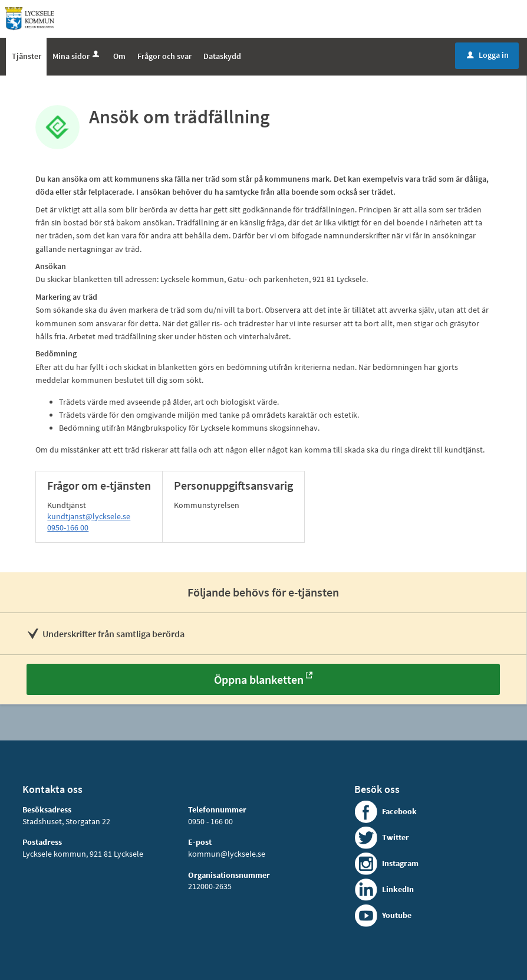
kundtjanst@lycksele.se (89, 516)
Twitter (396, 837)
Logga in (488, 55)
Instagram (400, 863)
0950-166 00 (68, 527)
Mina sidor (77, 56)
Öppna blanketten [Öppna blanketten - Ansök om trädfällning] (259, 679)
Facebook (399, 811)
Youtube (397, 915)
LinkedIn (398, 889)
